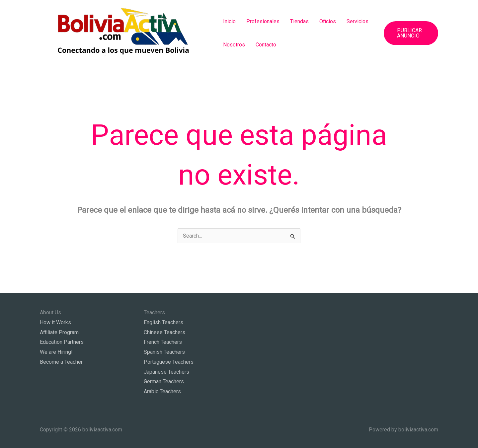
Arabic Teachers (162, 391)
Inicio (229, 21)
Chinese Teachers (164, 332)
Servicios (358, 21)
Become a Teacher (61, 362)
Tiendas (299, 21)
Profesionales (263, 21)
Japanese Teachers (166, 372)
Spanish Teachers (164, 352)
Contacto (266, 45)
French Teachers (163, 342)
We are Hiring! (56, 352)
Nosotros (234, 45)
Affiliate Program (59, 332)
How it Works (55, 322)
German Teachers (164, 381)
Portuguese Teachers (169, 362)
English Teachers (163, 322)
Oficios (328, 21)
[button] (411, 33)
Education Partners (62, 342)
